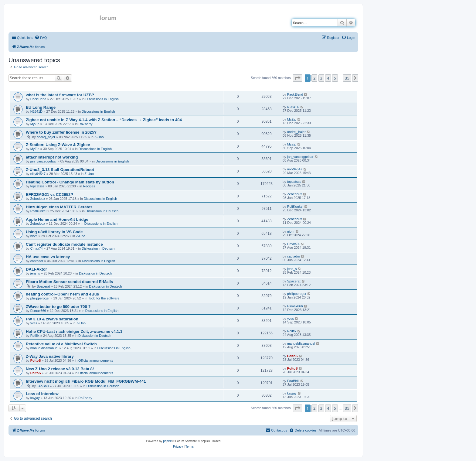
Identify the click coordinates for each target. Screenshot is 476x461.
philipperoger (40, 298)
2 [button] (314, 78)
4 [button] (328, 78)
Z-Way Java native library (50, 356)
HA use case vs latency (48, 257)
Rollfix (35, 336)
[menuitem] (41, 38)
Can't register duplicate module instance (64, 244)
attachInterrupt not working (52, 157)
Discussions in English (102, 99)
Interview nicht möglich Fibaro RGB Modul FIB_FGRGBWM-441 (86, 381)
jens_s (35, 273)
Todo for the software (104, 298)
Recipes (89, 186)
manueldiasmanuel (44, 348)
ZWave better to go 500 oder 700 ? (58, 307)
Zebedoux (38, 199)
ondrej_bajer (46, 137)
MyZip (35, 124)
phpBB (168, 441)
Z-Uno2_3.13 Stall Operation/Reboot (60, 170)
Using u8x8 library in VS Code (54, 232)
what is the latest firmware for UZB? (60, 95)
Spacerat (43, 286)
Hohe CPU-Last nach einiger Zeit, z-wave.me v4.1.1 (74, 331)
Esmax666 (38, 311)
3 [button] (321, 78)
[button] (297, 78)
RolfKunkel (38, 211)
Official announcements (96, 360)
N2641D (36, 111)
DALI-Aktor (36, 269)
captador (37, 261)
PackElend (38, 99)
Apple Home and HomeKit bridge (57, 219)
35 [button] (347, 78)
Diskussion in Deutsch (102, 211)
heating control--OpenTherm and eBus (62, 294)
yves (34, 323)
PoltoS (36, 360)
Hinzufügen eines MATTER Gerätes (59, 207)
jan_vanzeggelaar (44, 161)
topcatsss (37, 186)
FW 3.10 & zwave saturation (52, 319)
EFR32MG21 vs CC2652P (49, 195)
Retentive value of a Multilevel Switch (61, 344)
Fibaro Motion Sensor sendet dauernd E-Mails (69, 282)
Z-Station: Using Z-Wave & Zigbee (58, 145)
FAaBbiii (43, 386)
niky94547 (38, 174)
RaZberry (86, 124)
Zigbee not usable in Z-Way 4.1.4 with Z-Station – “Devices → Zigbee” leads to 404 (104, 120)
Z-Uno (99, 137)
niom (34, 236)
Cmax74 (37, 248)
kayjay (35, 398)
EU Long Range (41, 107)
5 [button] (335, 78)
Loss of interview (42, 394)
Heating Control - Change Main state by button (70, 182)
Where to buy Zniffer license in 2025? (61, 132)
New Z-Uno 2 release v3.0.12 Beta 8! (60, 369)
